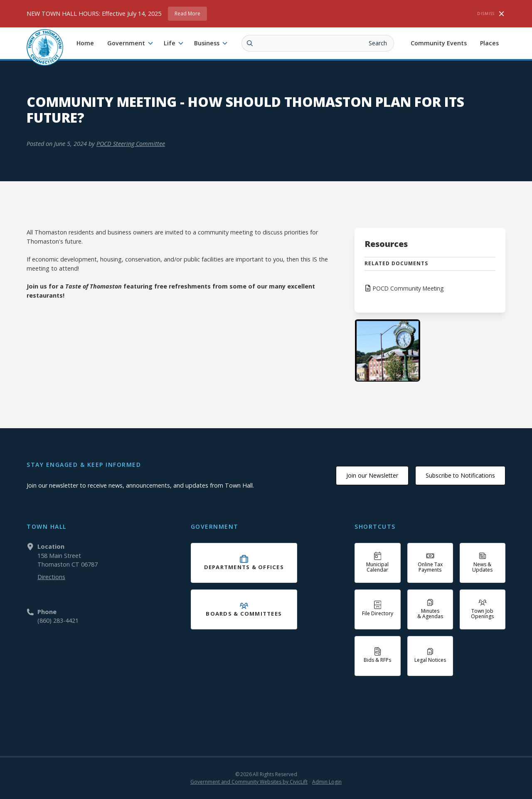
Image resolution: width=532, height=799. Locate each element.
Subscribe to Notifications (460, 475)
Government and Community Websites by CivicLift (249, 782)
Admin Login (327, 782)
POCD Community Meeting (408, 288)
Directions (51, 577)
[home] (45, 47)
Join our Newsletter (372, 475)
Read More (187, 14)
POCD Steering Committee (131, 144)
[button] (131, 43)
